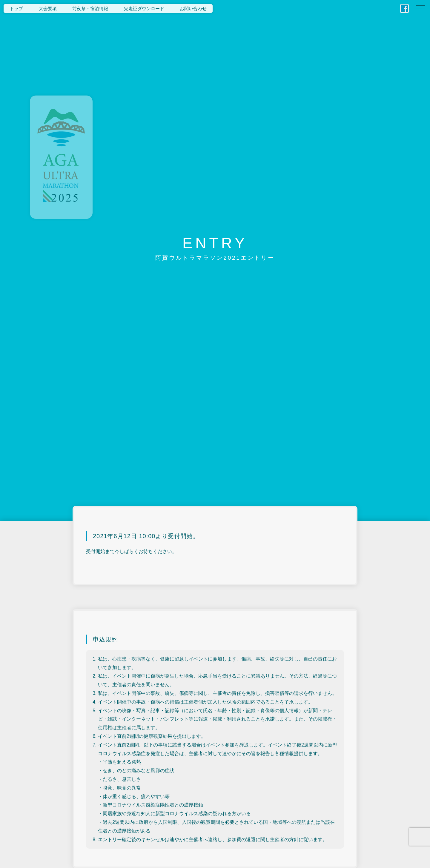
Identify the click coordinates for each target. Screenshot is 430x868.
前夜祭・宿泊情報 (90, 9)
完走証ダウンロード (144, 9)
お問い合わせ (193, 9)
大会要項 (48, 9)
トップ (16, 9)
